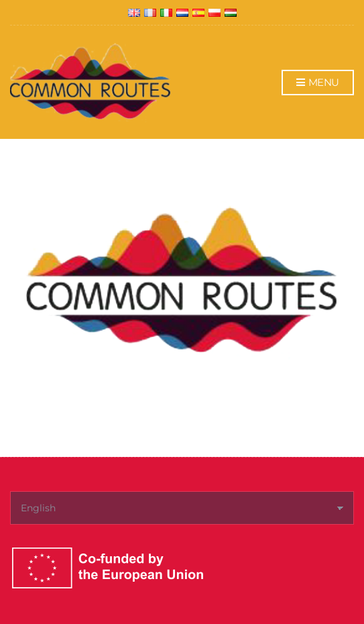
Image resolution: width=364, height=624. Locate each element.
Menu (318, 83)
